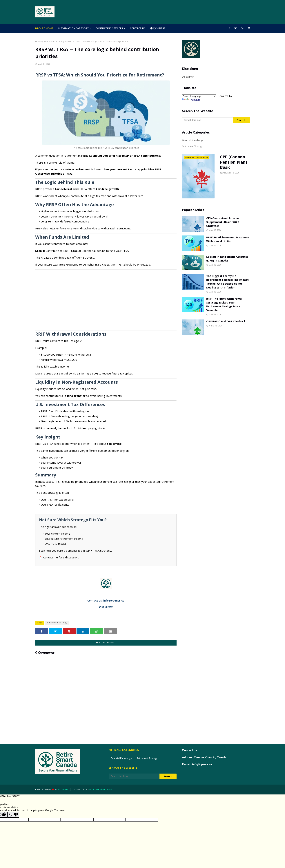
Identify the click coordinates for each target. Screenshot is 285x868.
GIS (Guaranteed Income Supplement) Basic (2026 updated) (223, 222)
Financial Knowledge (193, 140)
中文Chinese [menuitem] (158, 28)
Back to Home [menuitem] (44, 28)
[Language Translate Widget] (199, 96)
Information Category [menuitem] (73, 28)
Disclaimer (188, 77)
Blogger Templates (100, 789)
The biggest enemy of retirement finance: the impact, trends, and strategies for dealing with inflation (228, 282)
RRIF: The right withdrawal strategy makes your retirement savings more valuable (224, 304)
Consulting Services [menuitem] (109, 28)
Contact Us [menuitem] (138, 28)
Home (38, 42)
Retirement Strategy (54, 42)
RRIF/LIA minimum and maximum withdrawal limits (228, 239)
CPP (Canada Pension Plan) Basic (233, 162)
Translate (191, 100)
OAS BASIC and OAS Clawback (226, 321)
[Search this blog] (208, 120)
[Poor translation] (13, 815)
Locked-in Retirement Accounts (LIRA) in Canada (227, 258)
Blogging (64, 789)
